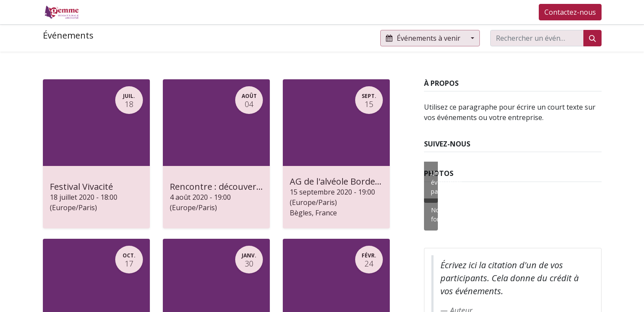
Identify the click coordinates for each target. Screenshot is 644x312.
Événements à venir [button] (424, 38)
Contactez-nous (570, 12)
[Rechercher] (592, 38)
